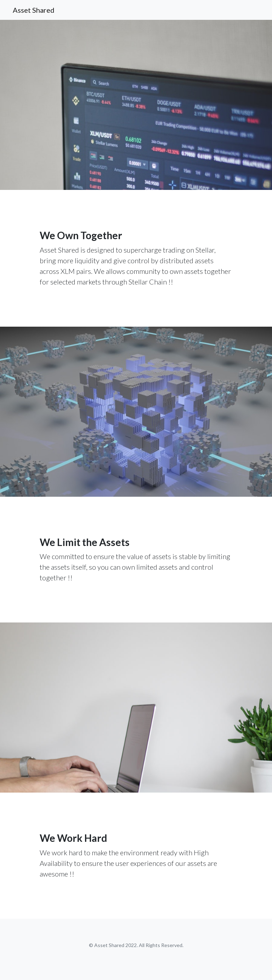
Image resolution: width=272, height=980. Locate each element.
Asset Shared (34, 10)
